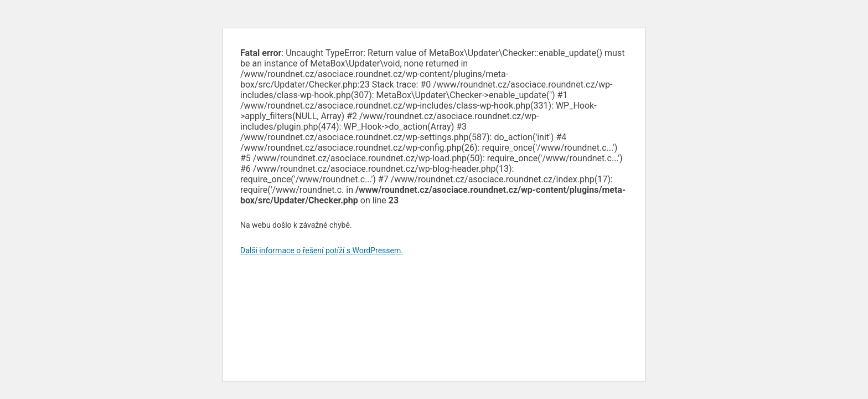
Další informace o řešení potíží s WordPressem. (322, 250)
